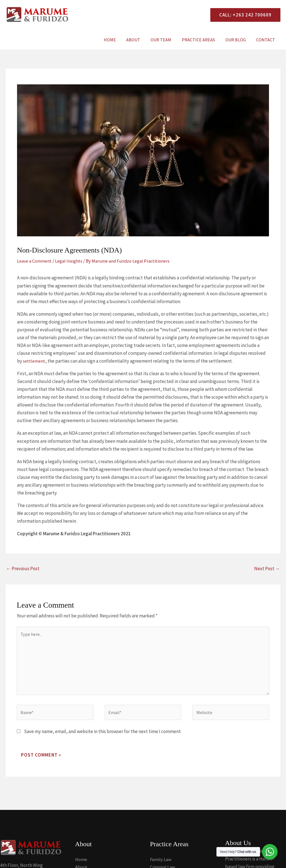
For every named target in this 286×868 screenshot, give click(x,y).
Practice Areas (202, 40)
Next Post (267, 568)
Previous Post (23, 568)
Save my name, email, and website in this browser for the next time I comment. (103, 734)
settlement (34, 361)
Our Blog (238, 40)
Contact (266, 40)
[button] (243, 15)
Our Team (166, 40)
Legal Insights (70, 261)
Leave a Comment (35, 261)
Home (118, 40)
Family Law (161, 862)
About (140, 40)
